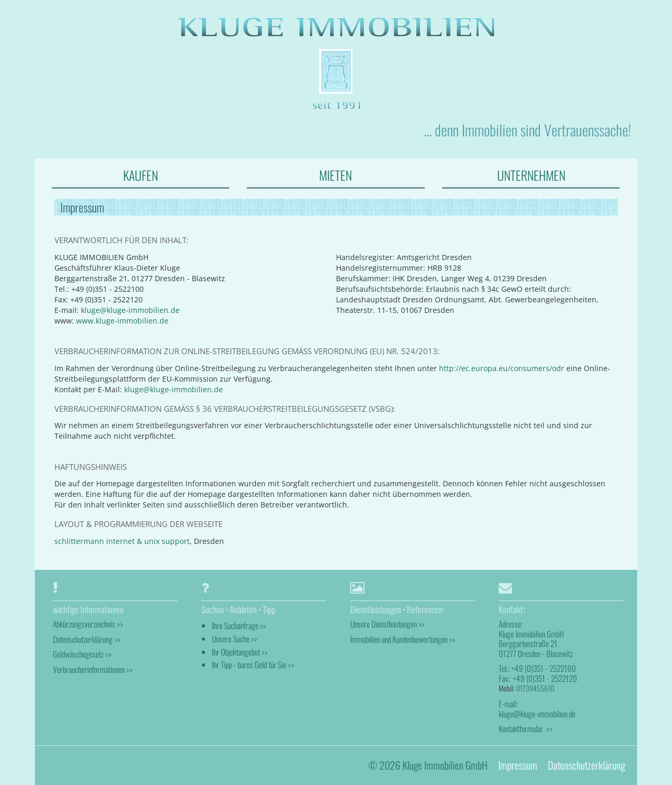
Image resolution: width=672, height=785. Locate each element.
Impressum (518, 765)
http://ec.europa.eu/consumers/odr (502, 368)
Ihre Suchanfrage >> (239, 625)
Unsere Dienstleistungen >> (388, 624)
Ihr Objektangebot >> (240, 652)
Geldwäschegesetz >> (82, 654)
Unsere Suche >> (235, 639)
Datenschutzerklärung (586, 765)
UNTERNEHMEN (531, 175)
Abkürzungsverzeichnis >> (88, 624)
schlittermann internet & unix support (122, 541)
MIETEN (335, 175)
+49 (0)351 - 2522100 (544, 668)
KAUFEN (141, 175)
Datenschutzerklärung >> (87, 639)
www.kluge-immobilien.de (122, 321)
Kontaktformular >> (526, 728)
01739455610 (535, 688)
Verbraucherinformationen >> (93, 669)
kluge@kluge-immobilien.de (130, 310)
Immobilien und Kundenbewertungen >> (403, 639)
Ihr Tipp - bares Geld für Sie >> (253, 664)
